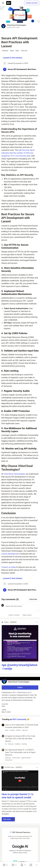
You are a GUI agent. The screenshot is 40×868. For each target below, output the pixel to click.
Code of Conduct (14, 615)
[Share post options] (37, 865)
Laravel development (10, 554)
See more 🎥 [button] (8, 819)
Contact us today (8, 567)
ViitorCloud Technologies (16, 25)
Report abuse (27, 615)
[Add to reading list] (23, 865)
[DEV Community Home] (9, 3)
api (17, 51)
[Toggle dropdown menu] (37, 622)
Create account (32, 3)
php (12, 51)
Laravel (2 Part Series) (13, 58)
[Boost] (31, 865)
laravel (5, 51)
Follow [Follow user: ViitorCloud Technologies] (20, 687)
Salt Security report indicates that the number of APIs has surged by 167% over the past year (18, 153)
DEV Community (19, 719)
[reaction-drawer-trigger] (5, 865)
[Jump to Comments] (14, 865)
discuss (24, 51)
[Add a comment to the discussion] (22, 608)
